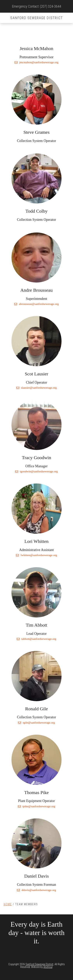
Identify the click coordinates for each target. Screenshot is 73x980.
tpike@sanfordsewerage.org (37, 806)
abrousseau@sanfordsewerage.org (36, 304)
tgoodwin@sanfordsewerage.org (36, 471)
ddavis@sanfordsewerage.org (36, 890)
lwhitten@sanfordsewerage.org (36, 555)
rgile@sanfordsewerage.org (36, 723)
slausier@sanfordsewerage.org (37, 388)
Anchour (48, 967)
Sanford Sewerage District (37, 18)
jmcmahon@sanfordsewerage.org (36, 62)
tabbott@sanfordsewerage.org (36, 639)
